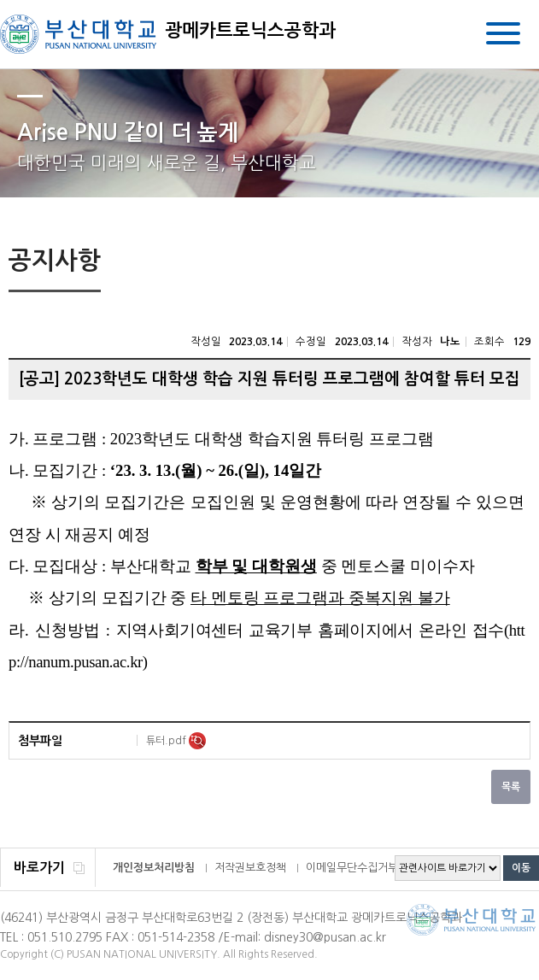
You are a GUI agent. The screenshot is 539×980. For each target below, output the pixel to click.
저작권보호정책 (250, 868)
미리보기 (197, 741)
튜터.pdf (167, 741)
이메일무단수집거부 (352, 868)
